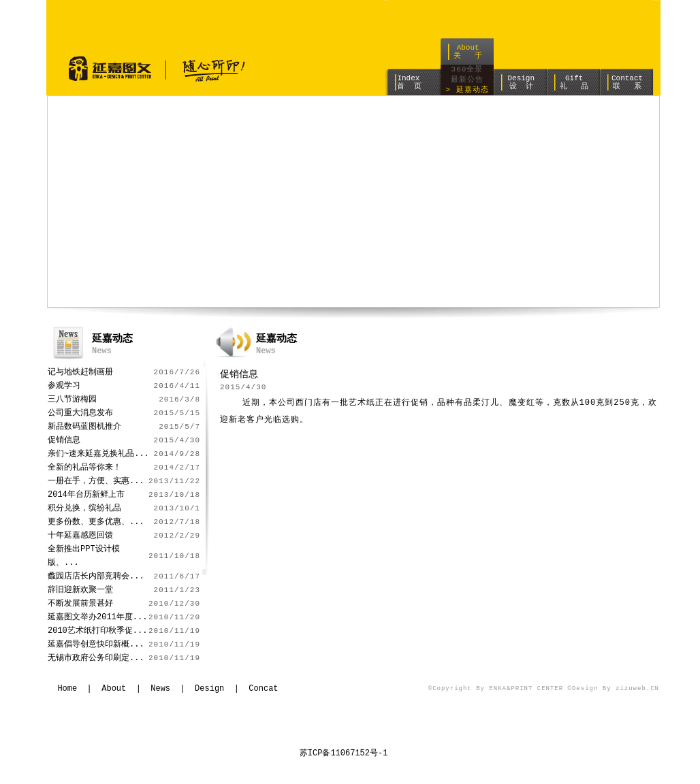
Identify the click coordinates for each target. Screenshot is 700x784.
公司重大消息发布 (80, 413)
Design (209, 688)
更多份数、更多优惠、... (96, 522)
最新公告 (467, 80)
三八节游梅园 (72, 399)
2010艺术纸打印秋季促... (97, 631)
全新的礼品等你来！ (84, 467)
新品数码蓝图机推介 (84, 426)
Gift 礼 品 (574, 82)
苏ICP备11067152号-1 (344, 753)
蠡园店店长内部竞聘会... (96, 576)
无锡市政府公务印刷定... (96, 658)
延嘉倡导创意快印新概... (96, 644)
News (160, 688)
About (114, 688)
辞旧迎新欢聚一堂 (80, 590)
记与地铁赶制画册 (80, 372)
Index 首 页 (409, 82)
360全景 (467, 70)
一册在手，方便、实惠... (96, 481)
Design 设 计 (521, 82)
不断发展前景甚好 (80, 603)
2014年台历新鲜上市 (86, 494)
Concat (263, 688)
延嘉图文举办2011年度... (97, 617)
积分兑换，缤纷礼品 (84, 508)
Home (67, 688)
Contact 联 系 (627, 82)
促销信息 (64, 440)
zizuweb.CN (637, 689)
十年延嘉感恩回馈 (80, 535)
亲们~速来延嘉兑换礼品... (98, 454)
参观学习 (64, 386)
